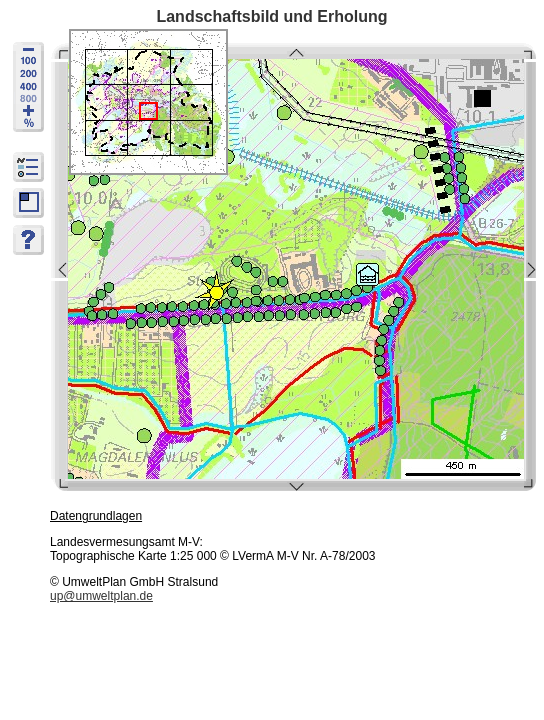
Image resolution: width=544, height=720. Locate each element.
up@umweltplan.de (101, 596)
